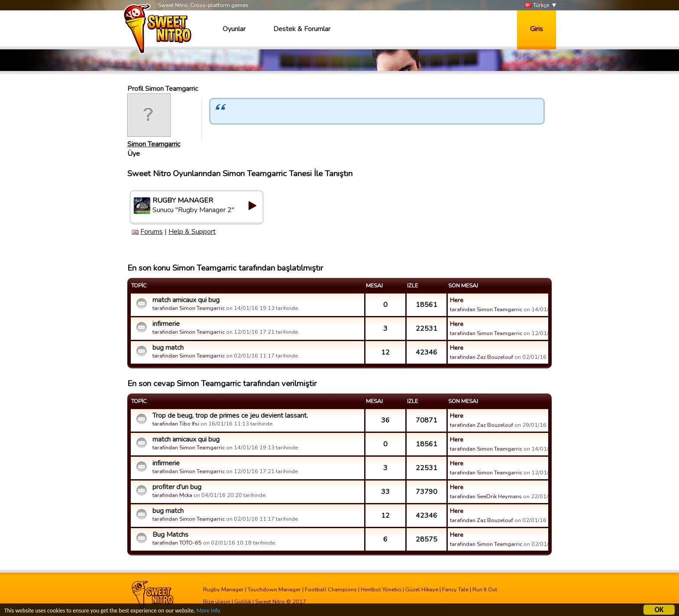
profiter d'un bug (177, 487)
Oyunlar (234, 29)
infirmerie (166, 324)
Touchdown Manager (274, 590)
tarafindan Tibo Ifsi (176, 424)
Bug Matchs (170, 535)
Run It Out (485, 590)
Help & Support (192, 232)
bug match (168, 348)
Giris (537, 29)
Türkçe (537, 5)
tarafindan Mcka (173, 495)
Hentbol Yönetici (381, 590)
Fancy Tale (455, 590)
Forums (152, 232)
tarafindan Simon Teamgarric (189, 308)
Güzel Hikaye (422, 590)
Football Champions (331, 590)
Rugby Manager (223, 590)
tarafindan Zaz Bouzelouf (482, 357)
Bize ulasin (217, 602)
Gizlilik (243, 602)
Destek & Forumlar (302, 29)
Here (457, 300)
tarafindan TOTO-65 (177, 543)
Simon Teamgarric (154, 144)
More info (208, 612)
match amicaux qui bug (186, 300)
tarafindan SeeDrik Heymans (486, 497)
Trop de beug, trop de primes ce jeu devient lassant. (230, 416)
